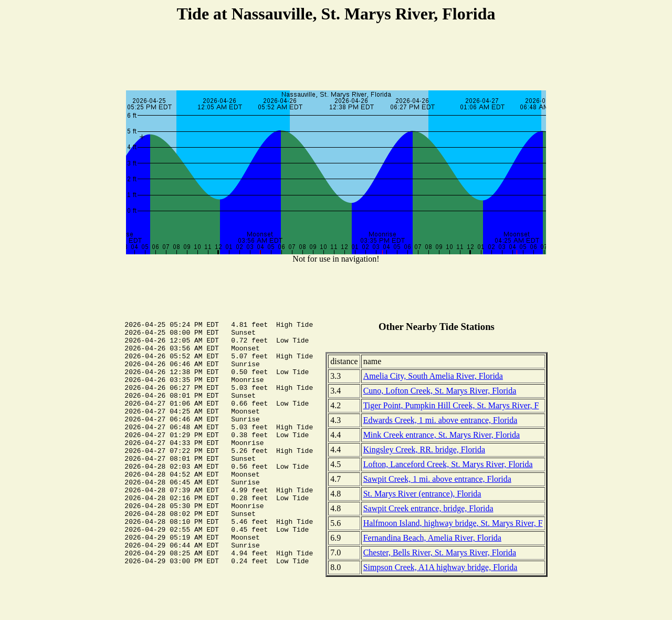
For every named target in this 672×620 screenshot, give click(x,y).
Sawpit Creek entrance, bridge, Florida (428, 508)
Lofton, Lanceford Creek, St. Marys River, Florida (448, 464)
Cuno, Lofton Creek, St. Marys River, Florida (440, 391)
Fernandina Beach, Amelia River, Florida (432, 538)
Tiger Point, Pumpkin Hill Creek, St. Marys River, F (451, 405)
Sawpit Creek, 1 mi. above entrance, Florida (437, 479)
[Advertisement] (336, 58)
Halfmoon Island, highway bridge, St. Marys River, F (453, 523)
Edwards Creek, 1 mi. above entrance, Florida (440, 420)
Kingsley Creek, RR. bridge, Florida (424, 450)
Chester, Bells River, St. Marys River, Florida (440, 552)
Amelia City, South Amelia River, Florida (433, 376)
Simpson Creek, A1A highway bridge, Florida (440, 567)
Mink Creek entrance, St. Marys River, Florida (442, 435)
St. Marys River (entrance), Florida (422, 494)
